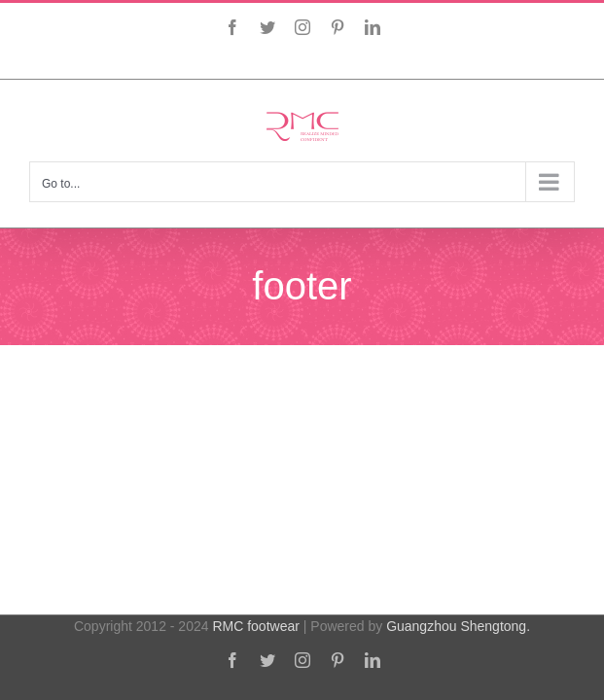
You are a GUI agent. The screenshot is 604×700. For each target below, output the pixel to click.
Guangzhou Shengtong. (458, 641)
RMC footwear (255, 641)
